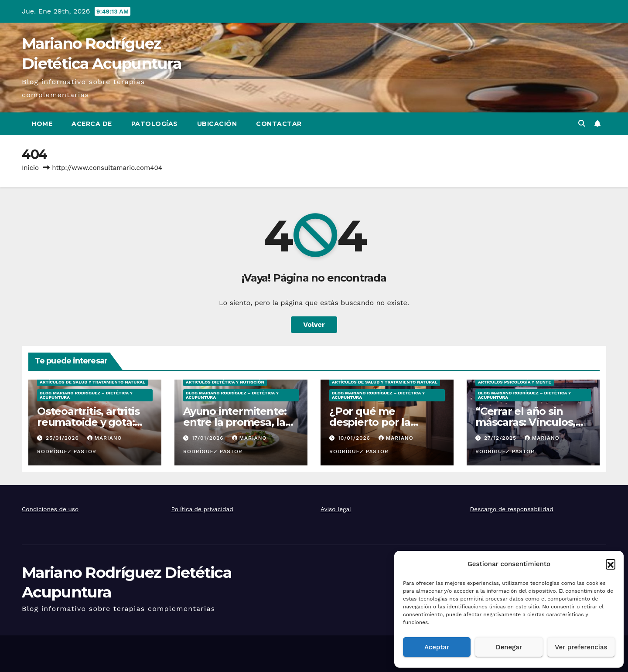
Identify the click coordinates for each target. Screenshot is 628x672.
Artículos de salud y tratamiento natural (92, 382)
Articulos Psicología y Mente (515, 382)
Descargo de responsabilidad (512, 509)
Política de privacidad (202, 509)
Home (42, 124)
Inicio (30, 168)
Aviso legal (336, 509)
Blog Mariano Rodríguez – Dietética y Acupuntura (86, 395)
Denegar (509, 647)
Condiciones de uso (50, 509)
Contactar (279, 124)
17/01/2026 (209, 438)
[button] (611, 564)
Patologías (155, 124)
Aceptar (437, 647)
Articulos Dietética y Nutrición (225, 382)
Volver (314, 324)
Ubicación (217, 124)
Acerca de (92, 124)
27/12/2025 (501, 438)
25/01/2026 (63, 438)
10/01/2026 (355, 438)
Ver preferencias (581, 647)
